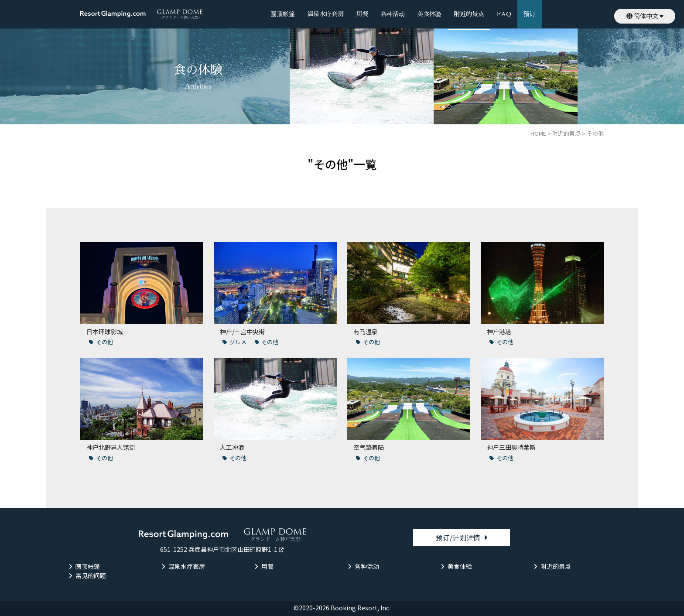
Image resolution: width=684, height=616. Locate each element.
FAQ (504, 14)
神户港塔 (499, 332)
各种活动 (393, 14)
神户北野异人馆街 (111, 447)
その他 (104, 342)
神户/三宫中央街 (242, 332)
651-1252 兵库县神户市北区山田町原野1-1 (219, 549)
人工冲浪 (232, 447)
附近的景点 (469, 14)
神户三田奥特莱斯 (511, 447)
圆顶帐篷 (283, 14)
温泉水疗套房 (325, 14)
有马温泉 (366, 332)
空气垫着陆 (369, 447)
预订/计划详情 (458, 537)
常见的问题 (91, 575)
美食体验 (429, 14)
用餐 (362, 14)
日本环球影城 (105, 332)
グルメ (238, 342)
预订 (530, 14)
